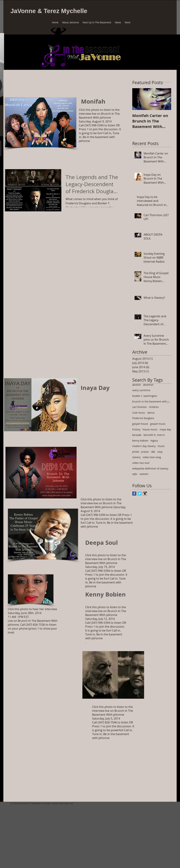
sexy (160, 452)
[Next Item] (166, 99)
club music (139, 413)
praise (145, 452)
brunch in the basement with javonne (152, 401)
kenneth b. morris (154, 435)
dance (151, 413)
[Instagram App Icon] (145, 494)
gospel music (158, 424)
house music (150, 429)
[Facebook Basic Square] (134, 494)
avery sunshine (141, 390)
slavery (136, 457)
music (161, 446)
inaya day (165, 429)
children (154, 407)
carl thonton (140, 407)
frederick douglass (143, 418)
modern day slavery (144, 446)
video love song (152, 457)
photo (136, 452)
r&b (153, 452)
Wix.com (69, 803)
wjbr (135, 474)
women (144, 474)
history (136, 429)
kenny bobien (140, 441)
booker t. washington (145, 396)
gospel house (140, 424)
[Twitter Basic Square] (140, 494)
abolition (148, 385)
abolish (137, 385)
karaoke (137, 435)
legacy (154, 441)
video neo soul (141, 463)
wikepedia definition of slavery (150, 468)
